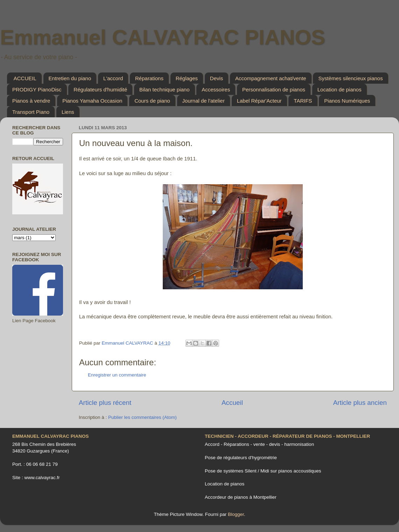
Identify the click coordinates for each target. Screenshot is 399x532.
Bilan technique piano (164, 89)
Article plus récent (105, 403)
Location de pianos (339, 89)
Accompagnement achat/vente (271, 78)
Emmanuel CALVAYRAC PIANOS (163, 37)
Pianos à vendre (31, 101)
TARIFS (303, 101)
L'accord (113, 78)
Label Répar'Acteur (259, 101)
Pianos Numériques (347, 101)
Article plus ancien (360, 403)
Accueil (232, 403)
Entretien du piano (70, 78)
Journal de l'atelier (204, 101)
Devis (217, 78)
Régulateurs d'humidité (100, 89)
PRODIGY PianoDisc (37, 89)
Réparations (149, 78)
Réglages (187, 78)
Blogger (236, 514)
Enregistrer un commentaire (117, 375)
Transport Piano (31, 112)
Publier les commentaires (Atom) (142, 417)
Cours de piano (152, 101)
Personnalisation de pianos (274, 89)
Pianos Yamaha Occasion (92, 101)
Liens (68, 112)
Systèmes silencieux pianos (350, 78)
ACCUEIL (25, 78)
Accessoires (216, 89)
